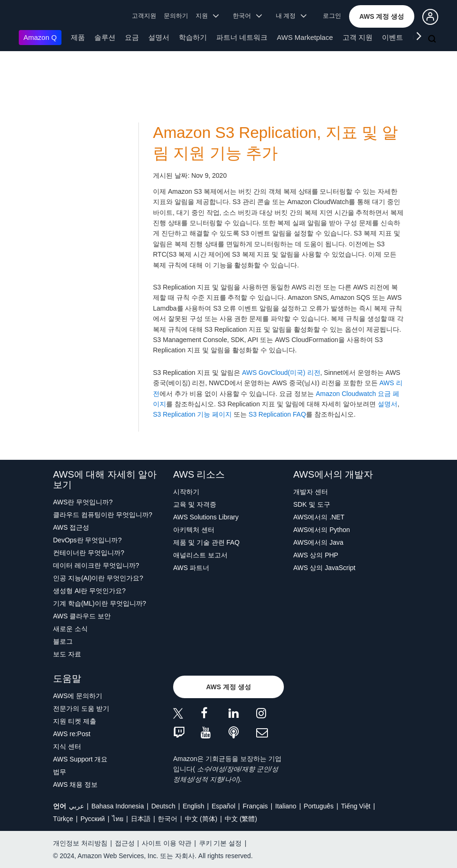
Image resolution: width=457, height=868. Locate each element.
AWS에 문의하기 (78, 696)
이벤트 (392, 37)
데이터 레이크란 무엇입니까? (96, 565)
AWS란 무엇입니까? (83, 502)
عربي (76, 806)
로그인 (332, 16)
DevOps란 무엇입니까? (87, 540)
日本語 (141, 819)
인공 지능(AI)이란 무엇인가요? (98, 578)
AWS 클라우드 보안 (82, 616)
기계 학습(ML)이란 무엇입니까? (99, 603)
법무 (60, 772)
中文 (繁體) (241, 819)
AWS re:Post (72, 734)
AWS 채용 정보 (75, 784)
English (193, 806)
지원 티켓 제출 (75, 721)
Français (255, 806)
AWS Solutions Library (206, 517)
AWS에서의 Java (318, 542)
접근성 (125, 843)
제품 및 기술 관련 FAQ (206, 542)
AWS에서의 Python (322, 530)
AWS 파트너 (191, 568)
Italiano (286, 806)
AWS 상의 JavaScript (324, 568)
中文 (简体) (201, 819)
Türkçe (63, 819)
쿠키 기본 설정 (221, 843)
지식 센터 (67, 746)
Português (319, 806)
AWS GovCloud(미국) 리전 (281, 373)
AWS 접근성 (71, 527)
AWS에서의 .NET (319, 517)
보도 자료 (67, 654)
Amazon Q (40, 37)
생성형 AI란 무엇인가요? (89, 591)
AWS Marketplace (305, 37)
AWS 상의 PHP (316, 555)
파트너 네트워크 (242, 37)
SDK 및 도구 (312, 504)
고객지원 (144, 16)
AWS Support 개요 (80, 759)
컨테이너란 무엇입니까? (89, 553)
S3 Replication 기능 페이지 (192, 414)
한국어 (168, 819)
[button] (382, 16)
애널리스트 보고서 (200, 555)
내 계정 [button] (291, 16)
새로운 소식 (70, 629)
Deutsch (163, 806)
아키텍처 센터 (194, 530)
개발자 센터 (311, 492)
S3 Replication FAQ (277, 414)
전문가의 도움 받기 (81, 708)
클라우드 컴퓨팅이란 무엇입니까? (103, 515)
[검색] (433, 39)
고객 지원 (358, 37)
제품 (78, 37)
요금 (132, 37)
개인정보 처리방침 (80, 843)
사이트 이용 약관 (167, 843)
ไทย (118, 819)
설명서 (159, 37)
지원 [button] (207, 16)
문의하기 (176, 16)
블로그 (63, 641)
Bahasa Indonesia (118, 806)
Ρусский (92, 819)
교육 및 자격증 (195, 504)
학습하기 (193, 37)
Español (224, 806)
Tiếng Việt (356, 806)
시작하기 (186, 492)
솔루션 (105, 37)
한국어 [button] (247, 16)
